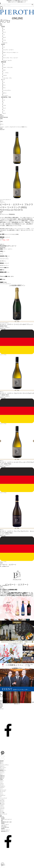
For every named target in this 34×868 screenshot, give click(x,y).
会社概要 (3, 818)
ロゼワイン (2, 766)
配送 (2, 821)
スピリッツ (2, 773)
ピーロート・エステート (7, 249)
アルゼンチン (3, 786)
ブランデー (2, 769)
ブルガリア (2, 805)
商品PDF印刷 (3, 248)
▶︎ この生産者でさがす (5, 566)
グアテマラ (2, 809)
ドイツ (1, 200)
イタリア (2, 783)
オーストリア (3, 791)
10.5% (7, 268)
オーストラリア (3, 790)
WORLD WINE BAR (4, 117)
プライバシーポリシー (6, 830)
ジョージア (2, 807)
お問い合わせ (4, 826)
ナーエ (4, 200)
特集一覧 (2, 817)
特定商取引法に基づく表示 (6, 822)
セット (1, 774)
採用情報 (3, 829)
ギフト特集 (2, 813)
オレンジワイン (3, 768)
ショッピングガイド (5, 825)
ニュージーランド (4, 798)
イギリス (2, 806)
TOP (1, 24)
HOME (1, 119)
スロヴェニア (3, 795)
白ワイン (4, 261)
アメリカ (2, 785)
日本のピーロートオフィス (6, 819)
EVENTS (2, 116)
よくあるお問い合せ (5, 827)
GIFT (1, 115)
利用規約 (3, 823)
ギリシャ (2, 810)
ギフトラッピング (4, 814)
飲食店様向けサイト (5, 831)
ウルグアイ (2, 787)
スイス (1, 793)
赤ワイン (2, 762)
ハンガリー (2, 799)
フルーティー (8, 200)
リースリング (6, 263)
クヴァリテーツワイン (4, 259)
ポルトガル (2, 801)
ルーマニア (2, 802)
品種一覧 (2, 778)
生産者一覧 (2, 777)
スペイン (2, 794)
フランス (2, 781)
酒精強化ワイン (3, 770)
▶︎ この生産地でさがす (5, 590)
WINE (1, 25)
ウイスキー (2, 772)
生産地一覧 (2, 776)
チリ (1, 797)
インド (1, 789)
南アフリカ (2, 803)
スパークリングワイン (4, 765)
